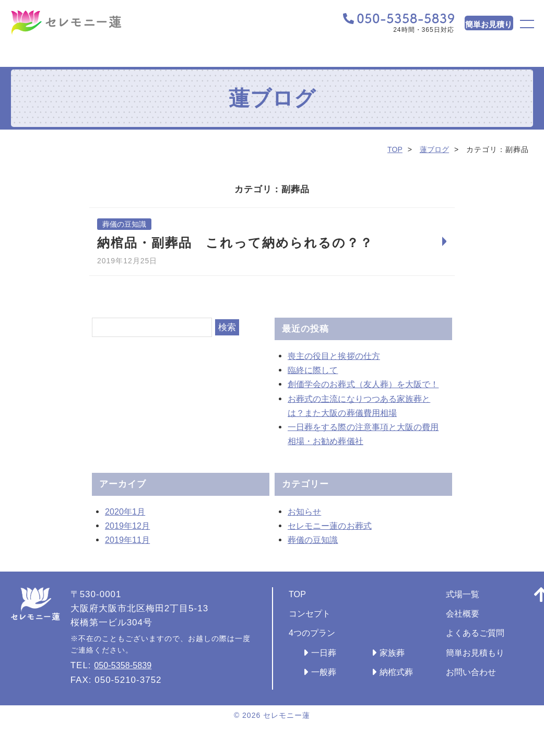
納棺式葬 (405, 687)
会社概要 (478, 628)
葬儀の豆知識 (126, 224)
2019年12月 (131, 540)
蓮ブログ (433, 149)
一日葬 (325, 667)
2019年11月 (131, 555)
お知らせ (306, 526)
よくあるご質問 (492, 648)
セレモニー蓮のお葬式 (335, 540)
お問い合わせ (487, 687)
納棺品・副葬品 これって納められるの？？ (235, 243)
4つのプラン (315, 648)
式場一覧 (478, 609)
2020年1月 (128, 526)
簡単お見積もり (492, 667)
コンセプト (312, 628)
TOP (393, 149)
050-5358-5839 (127, 681)
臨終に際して (316, 371)
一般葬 (325, 687)
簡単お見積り (467, 26)
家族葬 (400, 667)
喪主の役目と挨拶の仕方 (339, 357)
